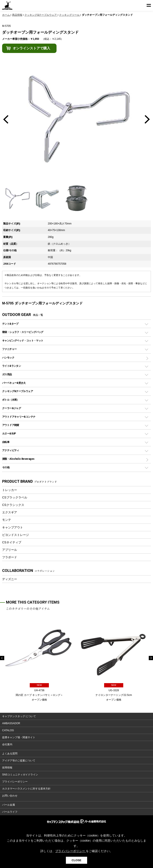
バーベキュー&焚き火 (14, 383)
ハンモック (8, 358)
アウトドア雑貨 (11, 425)
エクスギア (10, 512)
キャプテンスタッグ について (19, 716)
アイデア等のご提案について (19, 761)
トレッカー (10, 490)
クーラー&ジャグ (11, 408)
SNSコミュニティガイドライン (20, 775)
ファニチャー (9, 349)
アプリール (10, 550)
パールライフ (10, 812)
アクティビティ (11, 450)
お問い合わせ (10, 796)
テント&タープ (10, 324)
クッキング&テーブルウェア (18, 391)
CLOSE (76, 860)
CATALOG (8, 730)
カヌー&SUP (9, 433)
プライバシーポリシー (15, 782)
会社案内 (7, 744)
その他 (6, 467)
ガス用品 (7, 374)
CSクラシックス (13, 505)
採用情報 (7, 768)
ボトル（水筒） (11, 400)
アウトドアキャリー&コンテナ (19, 417)
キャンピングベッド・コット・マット (23, 340)
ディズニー (10, 579)
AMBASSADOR (11, 723)
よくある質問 (10, 754)
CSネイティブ (12, 542)
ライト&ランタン (11, 366)
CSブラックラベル (15, 497)
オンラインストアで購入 (31, 48)
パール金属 (8, 805)
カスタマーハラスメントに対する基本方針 (26, 789)
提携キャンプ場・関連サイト (19, 737)
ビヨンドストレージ (16, 535)
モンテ (7, 520)
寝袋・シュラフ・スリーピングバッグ (23, 332)
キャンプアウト (13, 527)
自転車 (6, 442)
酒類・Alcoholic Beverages (18, 459)
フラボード (10, 557)
